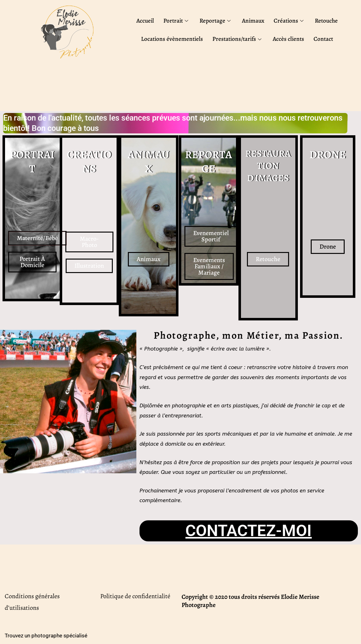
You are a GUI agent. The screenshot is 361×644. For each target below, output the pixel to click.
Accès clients (288, 39)
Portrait (176, 21)
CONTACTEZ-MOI (249, 531)
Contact (323, 39)
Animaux (253, 21)
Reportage (215, 21)
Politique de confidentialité (135, 596)
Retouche (326, 21)
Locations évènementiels (172, 39)
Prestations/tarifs (237, 39)
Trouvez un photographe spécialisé (46, 636)
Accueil (145, 21)
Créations (289, 21)
